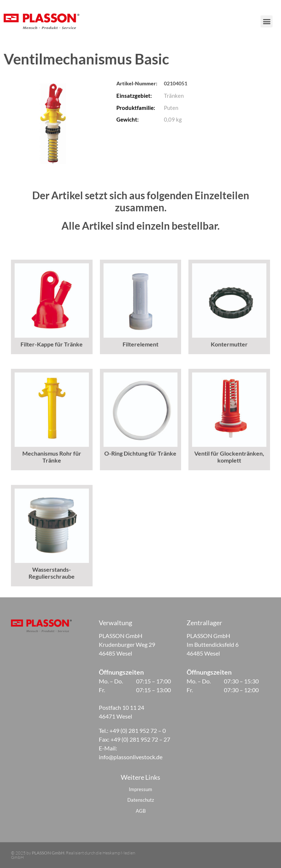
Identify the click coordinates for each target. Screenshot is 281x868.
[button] (270, 21)
